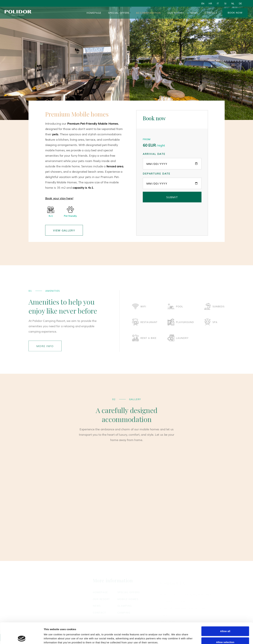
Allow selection (225, 621)
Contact (211, 13)
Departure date (157, 173)
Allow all (225, 610)
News (194, 13)
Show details (51, 637)
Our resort (176, 13)
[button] (148, 13)
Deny (225, 632)
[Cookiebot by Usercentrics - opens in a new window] (22, 637)
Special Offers (119, 13)
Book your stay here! (59, 198)
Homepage (94, 13)
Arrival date (154, 154)
